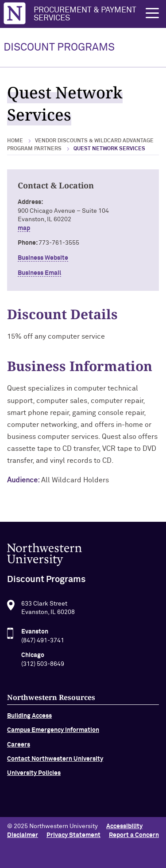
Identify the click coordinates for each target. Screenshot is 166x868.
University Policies (34, 775)
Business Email (39, 273)
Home (15, 141)
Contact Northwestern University (55, 761)
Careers (19, 747)
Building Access (29, 718)
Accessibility (124, 826)
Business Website (43, 258)
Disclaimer (23, 835)
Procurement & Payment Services (85, 14)
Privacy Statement (73, 835)
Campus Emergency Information (53, 732)
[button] (152, 13)
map (24, 228)
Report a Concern (134, 835)
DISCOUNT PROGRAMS (59, 47)
